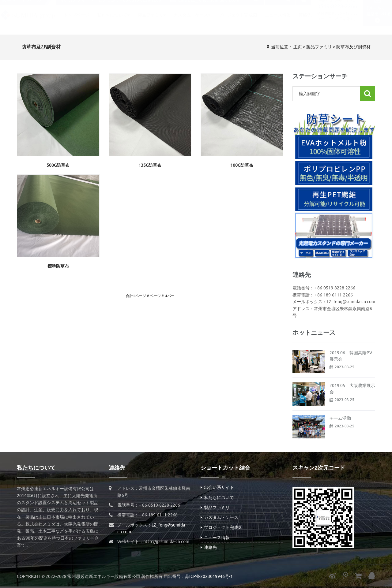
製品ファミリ (152, 21)
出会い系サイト (217, 488)
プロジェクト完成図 (238, 21)
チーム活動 (340, 418)
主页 (298, 47)
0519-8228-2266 (337, 12)
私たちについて (113, 21)
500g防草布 (58, 165)
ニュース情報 (278, 21)
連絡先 (305, 21)
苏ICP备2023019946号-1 (209, 577)
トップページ (76, 21)
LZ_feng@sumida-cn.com (215, 6)
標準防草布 (58, 266)
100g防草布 (242, 165)
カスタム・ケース (192, 21)
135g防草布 (150, 165)
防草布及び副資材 (353, 47)
